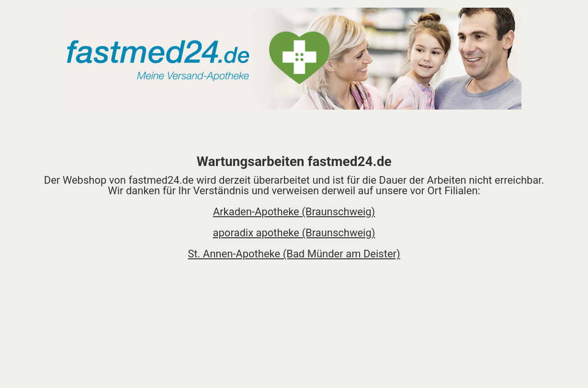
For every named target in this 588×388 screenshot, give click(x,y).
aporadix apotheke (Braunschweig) (294, 233)
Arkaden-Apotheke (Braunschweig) (294, 212)
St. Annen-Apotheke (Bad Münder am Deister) (294, 254)
